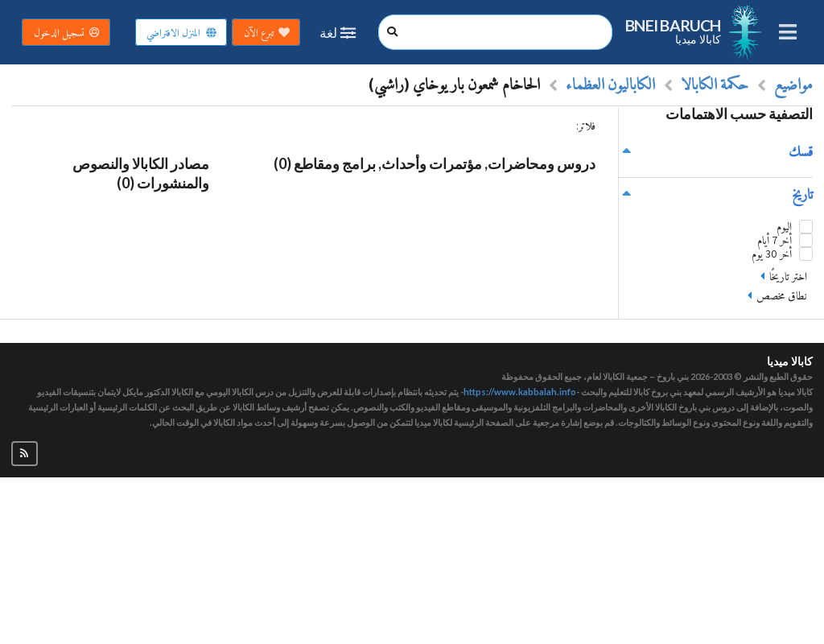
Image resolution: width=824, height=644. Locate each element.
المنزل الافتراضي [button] (182, 33)
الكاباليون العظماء (610, 84)
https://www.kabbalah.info (520, 392)
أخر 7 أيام (775, 240)
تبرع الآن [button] (267, 33)
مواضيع (793, 84)
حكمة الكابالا (715, 84)
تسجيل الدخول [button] (68, 33)
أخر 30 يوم (772, 254)
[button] (25, 454)
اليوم (784, 227)
